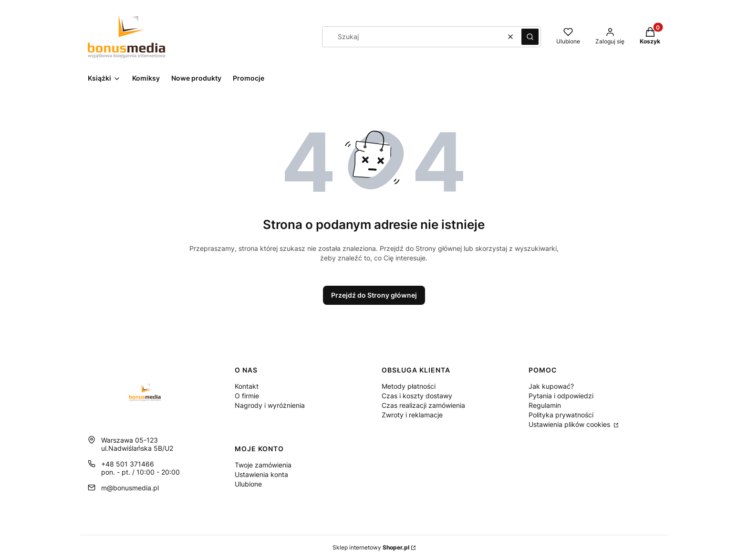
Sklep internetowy (371, 547)
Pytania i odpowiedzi (561, 396)
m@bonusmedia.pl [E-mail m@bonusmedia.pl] (130, 488)
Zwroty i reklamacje (412, 415)
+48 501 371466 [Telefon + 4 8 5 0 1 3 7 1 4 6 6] (128, 464)
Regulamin (545, 405)
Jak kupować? (551, 386)
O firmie (247, 396)
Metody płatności (409, 386)
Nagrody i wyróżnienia (270, 405)
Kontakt (247, 386)
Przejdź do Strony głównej (374, 295)
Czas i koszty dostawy (417, 396)
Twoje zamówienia (263, 465)
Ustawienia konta (261, 474)
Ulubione (248, 484)
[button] (530, 37)
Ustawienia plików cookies (570, 424)
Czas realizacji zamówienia (423, 405)
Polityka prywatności (561, 415)
